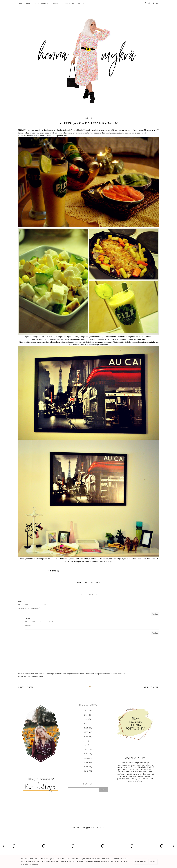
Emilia (21, 602)
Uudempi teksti (26, 687)
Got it (153, 861)
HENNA (28, 619)
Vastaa (155, 614)
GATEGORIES (43, 3)
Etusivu (88, 686)
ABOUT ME (30, 3)
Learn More (141, 861)
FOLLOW (55, 3)
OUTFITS (81, 3)
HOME (21, 3)
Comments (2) (53, 571)
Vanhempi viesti (151, 687)
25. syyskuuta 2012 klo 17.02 (39, 622)
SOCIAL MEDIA (68, 3)
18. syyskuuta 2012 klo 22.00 (32, 605)
